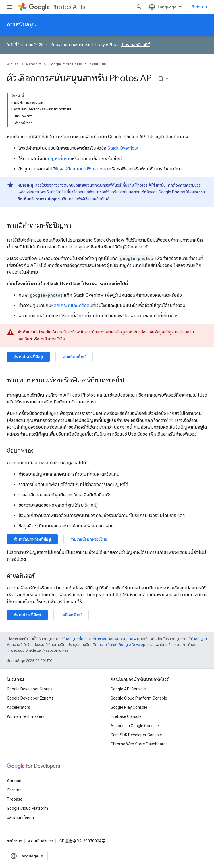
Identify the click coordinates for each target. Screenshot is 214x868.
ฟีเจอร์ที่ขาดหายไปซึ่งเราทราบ (82, 169)
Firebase (15, 799)
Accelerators (19, 707)
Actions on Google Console (135, 726)
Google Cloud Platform (27, 808)
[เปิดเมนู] (9, 7)
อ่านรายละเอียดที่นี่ (135, 45)
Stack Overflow (123, 148)
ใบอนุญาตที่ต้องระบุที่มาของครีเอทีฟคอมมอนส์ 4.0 (101, 639)
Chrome (14, 790)
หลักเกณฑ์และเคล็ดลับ (72, 305)
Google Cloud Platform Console (139, 698)
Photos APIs (57, 7)
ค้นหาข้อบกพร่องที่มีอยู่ (32, 539)
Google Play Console (129, 707)
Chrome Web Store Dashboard (138, 744)
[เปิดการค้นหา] (139, 7)
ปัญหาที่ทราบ (60, 159)
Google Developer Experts (30, 698)
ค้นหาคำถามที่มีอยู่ (28, 357)
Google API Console (128, 689)
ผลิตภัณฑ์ (34, 64)
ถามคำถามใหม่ (74, 357)
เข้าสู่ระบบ (199, 7)
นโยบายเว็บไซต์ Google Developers (123, 645)
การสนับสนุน (22, 25)
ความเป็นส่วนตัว (40, 841)
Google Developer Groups (30, 689)
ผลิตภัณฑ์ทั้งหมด (20, 817)
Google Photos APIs (65, 64)
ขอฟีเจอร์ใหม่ (71, 615)
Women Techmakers (26, 716)
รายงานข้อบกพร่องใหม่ (89, 539)
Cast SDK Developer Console (136, 735)
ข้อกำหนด (15, 841)
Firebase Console (126, 716)
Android (14, 781)
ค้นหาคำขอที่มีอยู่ (27, 615)
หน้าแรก (13, 64)
